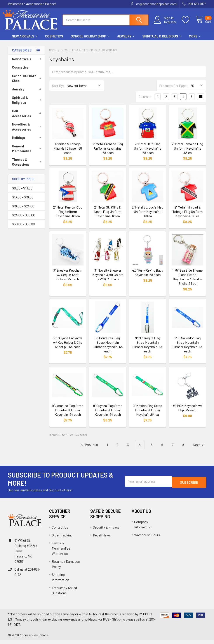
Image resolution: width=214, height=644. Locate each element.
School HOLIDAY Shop (90, 40)
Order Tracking (62, 539)
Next (199, 448)
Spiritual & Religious (162, 40)
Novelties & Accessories (27, 131)
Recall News (102, 539)
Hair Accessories (27, 117)
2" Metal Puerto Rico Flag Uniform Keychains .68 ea (68, 215)
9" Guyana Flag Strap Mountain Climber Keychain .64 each (108, 414)
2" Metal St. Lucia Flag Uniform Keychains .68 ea (148, 215)
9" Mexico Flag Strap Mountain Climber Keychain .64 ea (148, 414)
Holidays (27, 142)
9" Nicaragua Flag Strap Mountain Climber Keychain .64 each (148, 348)
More (195, 40)
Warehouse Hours (147, 539)
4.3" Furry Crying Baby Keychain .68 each (148, 276)
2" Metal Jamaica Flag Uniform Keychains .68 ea (187, 152)
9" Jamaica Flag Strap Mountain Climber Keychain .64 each (68, 414)
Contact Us (60, 531)
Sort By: (58, 89)
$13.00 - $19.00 (23, 201)
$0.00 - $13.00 (22, 192)
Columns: (146, 100)
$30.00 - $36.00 (23, 228)
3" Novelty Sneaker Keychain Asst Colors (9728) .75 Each (108, 279)
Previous (89, 448)
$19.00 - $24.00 (23, 210)
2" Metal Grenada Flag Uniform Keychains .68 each (108, 152)
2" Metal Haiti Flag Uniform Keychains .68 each (148, 152)
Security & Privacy (106, 531)
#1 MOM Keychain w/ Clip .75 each (187, 411)
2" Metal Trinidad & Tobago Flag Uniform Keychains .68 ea (188, 215)
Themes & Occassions (27, 166)
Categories (22, 54)
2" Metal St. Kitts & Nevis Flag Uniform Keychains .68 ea (108, 215)
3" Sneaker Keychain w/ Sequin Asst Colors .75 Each (68, 279)
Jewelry (126, 40)
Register (165, 24)
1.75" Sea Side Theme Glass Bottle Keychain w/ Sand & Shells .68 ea (188, 281)
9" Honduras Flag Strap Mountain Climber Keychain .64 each (108, 348)
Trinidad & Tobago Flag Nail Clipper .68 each (68, 152)
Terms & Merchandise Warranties (61, 552)
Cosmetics (54, 40)
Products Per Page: (173, 89)
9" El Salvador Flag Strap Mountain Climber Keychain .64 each (188, 348)
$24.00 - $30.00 (24, 219)
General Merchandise (27, 153)
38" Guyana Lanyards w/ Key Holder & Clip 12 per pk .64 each (68, 346)
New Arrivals (24, 40)
